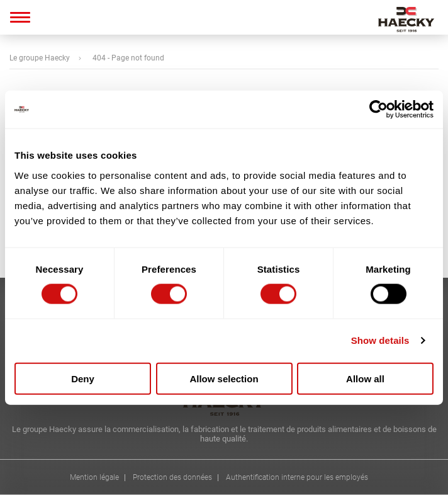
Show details (380, 340)
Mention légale (94, 478)
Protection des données (172, 478)
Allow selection (224, 378)
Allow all (365, 378)
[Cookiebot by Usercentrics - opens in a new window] (378, 110)
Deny (83, 378)
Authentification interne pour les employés (297, 478)
